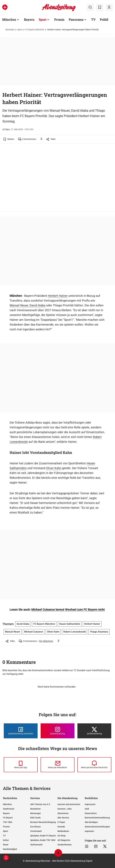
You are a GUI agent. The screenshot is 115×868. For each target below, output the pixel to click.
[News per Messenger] (21, 765)
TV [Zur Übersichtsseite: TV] (93, 19)
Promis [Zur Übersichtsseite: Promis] (59, 19)
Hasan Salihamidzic (70, 624)
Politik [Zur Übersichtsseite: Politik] (105, 19)
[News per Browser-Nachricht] (94, 765)
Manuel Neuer (19, 305)
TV (4, 836)
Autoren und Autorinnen (69, 804)
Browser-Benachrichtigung (43, 822)
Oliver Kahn (54, 468)
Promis (6, 827)
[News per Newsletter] (57, 765)
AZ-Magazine (64, 840)
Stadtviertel (9, 809)
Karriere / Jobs (65, 809)
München (7, 804)
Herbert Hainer (58, 296)
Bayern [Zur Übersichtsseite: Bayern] (29, 19)
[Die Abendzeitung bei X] (94, 731)
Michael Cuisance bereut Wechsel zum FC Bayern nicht (68, 610)
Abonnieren (63, 813)
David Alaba (37, 305)
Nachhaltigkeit (10, 849)
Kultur (6, 840)
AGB (87, 809)
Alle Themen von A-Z (40, 804)
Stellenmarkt (36, 845)
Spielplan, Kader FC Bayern (43, 836)
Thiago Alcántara (99, 632)
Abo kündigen (91, 822)
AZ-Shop (62, 836)
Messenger (36, 813)
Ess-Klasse (35, 827)
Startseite (10, 30)
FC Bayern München (35, 30)
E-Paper (61, 822)
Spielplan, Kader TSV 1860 (43, 840)
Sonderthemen (65, 845)
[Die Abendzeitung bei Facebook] (21, 731)
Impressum (90, 804)
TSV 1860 (8, 822)
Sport (20, 30)
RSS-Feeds (35, 818)
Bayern (6, 813)
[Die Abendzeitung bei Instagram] (57, 731)
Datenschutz (91, 813)
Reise (6, 845)
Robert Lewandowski (75, 632)
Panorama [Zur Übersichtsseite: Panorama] (76, 19)
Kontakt (61, 827)
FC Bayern (8, 818)
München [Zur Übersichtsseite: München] (9, 19)
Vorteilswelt (36, 831)
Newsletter (35, 809)
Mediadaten (63, 831)
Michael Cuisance (34, 632)
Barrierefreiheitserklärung (97, 818)
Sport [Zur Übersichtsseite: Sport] (43, 19)
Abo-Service (63, 818)
